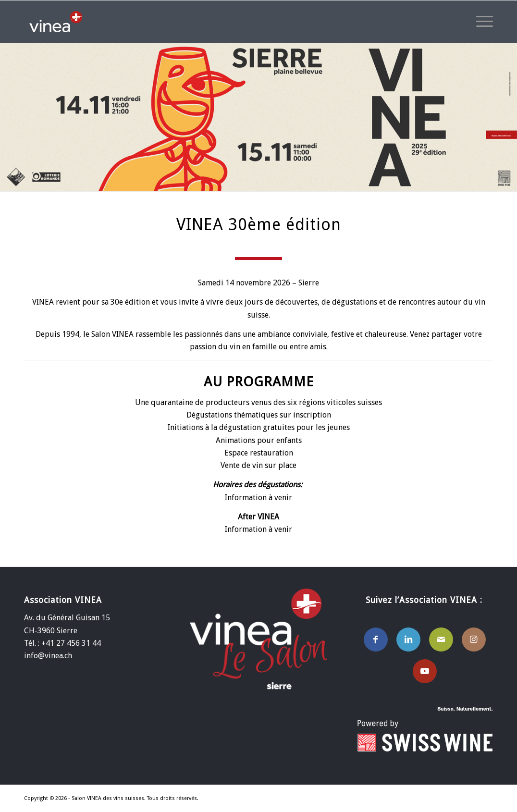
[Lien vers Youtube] (425, 671)
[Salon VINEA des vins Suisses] (56, 22)
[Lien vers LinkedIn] (408, 640)
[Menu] (481, 22)
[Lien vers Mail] (441, 640)
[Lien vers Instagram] (474, 640)
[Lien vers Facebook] (376, 640)
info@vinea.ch (48, 656)
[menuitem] (481, 22)
